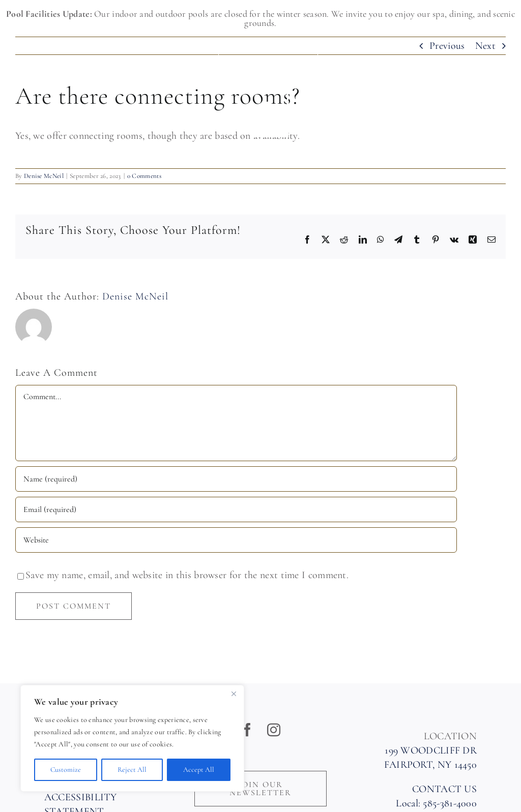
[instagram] (274, 730)
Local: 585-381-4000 (436, 803)
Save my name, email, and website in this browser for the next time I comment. (187, 575)
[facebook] (247, 730)
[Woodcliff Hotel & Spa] (268, 94)
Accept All (199, 770)
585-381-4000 (48, 62)
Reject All (132, 770)
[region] (132, 738)
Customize (66, 770)
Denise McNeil (135, 296)
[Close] (234, 694)
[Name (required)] (236, 479)
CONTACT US (444, 789)
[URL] (236, 540)
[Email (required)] (236, 509)
